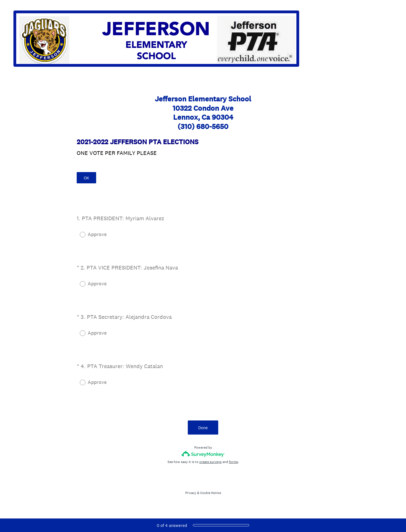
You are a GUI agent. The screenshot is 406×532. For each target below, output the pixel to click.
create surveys (210, 462)
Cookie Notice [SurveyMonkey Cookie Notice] (211, 493)
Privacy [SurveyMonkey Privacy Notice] (191, 493)
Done (203, 428)
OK (86, 178)
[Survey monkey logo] (203, 454)
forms (233, 462)
